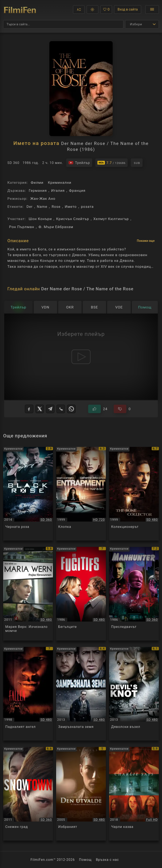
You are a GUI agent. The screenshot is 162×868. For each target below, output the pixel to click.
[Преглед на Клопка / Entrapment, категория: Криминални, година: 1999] (81, 494)
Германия (38, 191)
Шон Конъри (40, 219)
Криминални (60, 183)
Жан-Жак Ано (43, 199)
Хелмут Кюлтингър (111, 219)
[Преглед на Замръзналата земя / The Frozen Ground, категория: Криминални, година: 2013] (81, 694)
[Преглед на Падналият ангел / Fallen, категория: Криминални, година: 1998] (28, 694)
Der (29, 207)
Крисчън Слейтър (73, 219)
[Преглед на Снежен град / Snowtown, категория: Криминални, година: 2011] (28, 794)
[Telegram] (50, 409)
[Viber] (61, 409)
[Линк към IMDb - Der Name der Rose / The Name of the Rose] (112, 163)
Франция (77, 191)
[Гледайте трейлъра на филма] (79, 163)
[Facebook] (29, 409)
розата (87, 207)
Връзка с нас (107, 860)
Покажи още (146, 241)
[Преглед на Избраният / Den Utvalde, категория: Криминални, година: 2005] (81, 794)
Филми (37, 183)
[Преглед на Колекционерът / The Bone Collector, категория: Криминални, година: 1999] (134, 494)
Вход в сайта (128, 9)
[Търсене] (63, 24)
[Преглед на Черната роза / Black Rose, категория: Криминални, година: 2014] (28, 494)
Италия (58, 191)
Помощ (85, 860)
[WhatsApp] (71, 409)
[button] (79, 9)
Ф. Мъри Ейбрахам (56, 227)
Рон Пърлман (22, 227)
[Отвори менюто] (152, 9)
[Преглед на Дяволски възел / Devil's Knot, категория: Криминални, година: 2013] (134, 694)
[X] (40, 409)
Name (42, 207)
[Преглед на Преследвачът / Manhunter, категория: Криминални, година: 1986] (134, 594)
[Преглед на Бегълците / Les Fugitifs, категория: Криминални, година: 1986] (81, 594)
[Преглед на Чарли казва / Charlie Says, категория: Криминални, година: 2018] (134, 794)
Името (71, 207)
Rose (56, 207)
